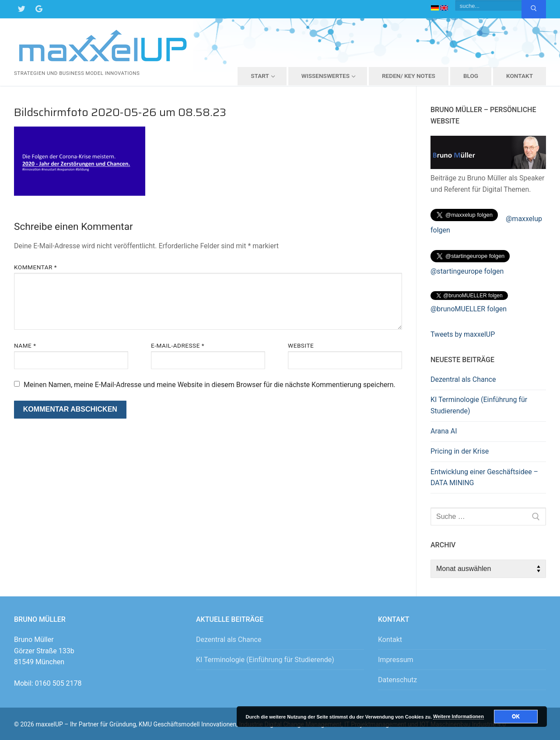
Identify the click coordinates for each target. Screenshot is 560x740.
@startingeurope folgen (467, 271)
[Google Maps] (39, 9)
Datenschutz (397, 680)
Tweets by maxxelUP (463, 334)
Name (25, 345)
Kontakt (390, 640)
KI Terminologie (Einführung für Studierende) (479, 405)
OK (516, 716)
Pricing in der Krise (460, 451)
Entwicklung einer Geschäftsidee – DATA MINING (484, 477)
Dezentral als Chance (463, 379)
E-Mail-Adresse (178, 345)
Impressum (396, 660)
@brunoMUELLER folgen (469, 309)
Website (301, 345)
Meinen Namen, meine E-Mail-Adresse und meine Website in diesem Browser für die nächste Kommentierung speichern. (210, 385)
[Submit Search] (534, 9)
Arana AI (444, 431)
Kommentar (35, 267)
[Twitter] (21, 9)
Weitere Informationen (458, 716)
